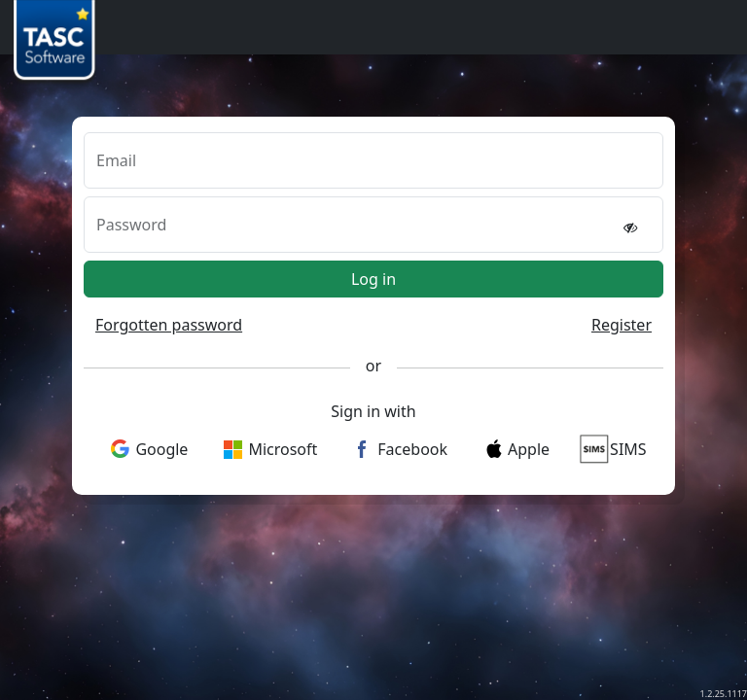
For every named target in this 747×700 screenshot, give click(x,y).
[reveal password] (630, 227)
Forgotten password (169, 325)
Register (622, 325)
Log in (373, 279)
